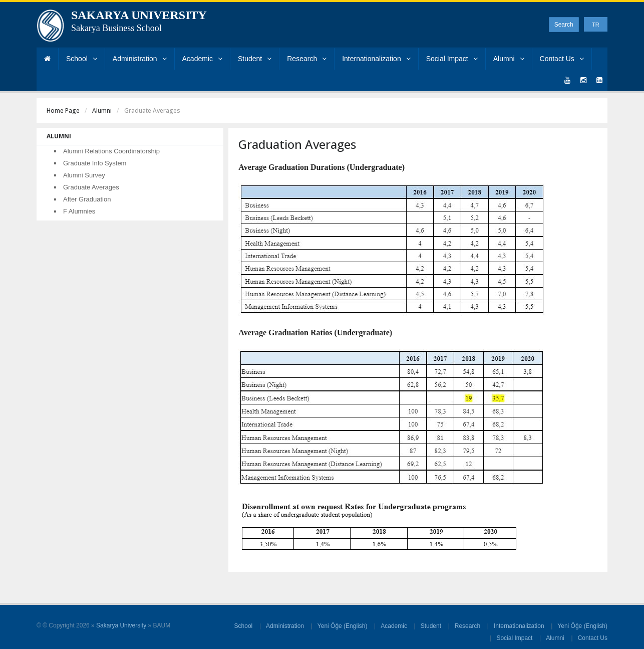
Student (255, 59)
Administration (140, 59)
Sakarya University (121, 625)
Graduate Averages (91, 187)
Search (564, 25)
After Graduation (87, 199)
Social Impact (452, 59)
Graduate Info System (95, 163)
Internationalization (376, 59)
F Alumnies (79, 211)
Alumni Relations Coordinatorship (111, 151)
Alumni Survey (84, 175)
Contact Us (562, 59)
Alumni (509, 59)
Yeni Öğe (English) (343, 626)
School (82, 59)
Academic (202, 59)
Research (307, 59)
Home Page (63, 111)
